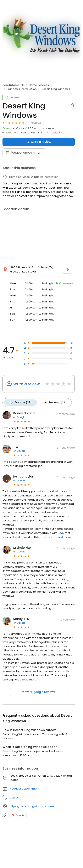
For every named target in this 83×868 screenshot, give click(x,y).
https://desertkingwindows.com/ (32, 806)
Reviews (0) (54, 403)
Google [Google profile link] (18, 815)
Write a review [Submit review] (39, 142)
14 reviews (35, 123)
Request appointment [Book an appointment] (24, 153)
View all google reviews (38, 692)
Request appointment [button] (24, 789)
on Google (19, 417)
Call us (14, 798)
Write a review (27, 384)
